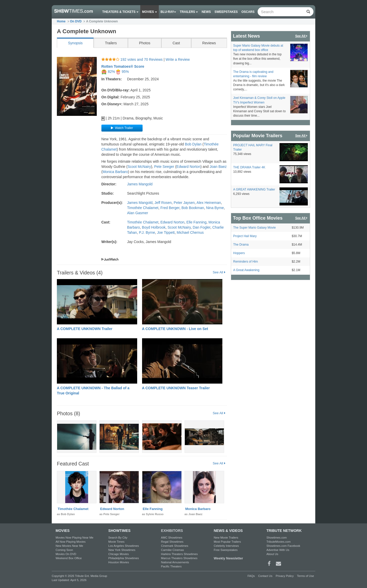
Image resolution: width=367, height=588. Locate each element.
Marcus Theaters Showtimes (179, 558)
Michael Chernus (190, 232)
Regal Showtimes (172, 542)
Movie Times (116, 542)
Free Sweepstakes (226, 550)
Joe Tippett (166, 232)
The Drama (241, 245)
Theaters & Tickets (120, 12)
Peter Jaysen (184, 203)
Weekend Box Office (69, 558)
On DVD (76, 21)
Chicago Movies (119, 554)
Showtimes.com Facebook (283, 546)
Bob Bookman (193, 208)
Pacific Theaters (171, 566)
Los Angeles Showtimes (124, 546)
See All (219, 272)
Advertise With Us (278, 550)
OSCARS (248, 12)
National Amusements (175, 562)
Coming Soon (64, 550)
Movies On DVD (66, 554)
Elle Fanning (196, 222)
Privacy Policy (285, 576)
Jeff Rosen (163, 203)
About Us (272, 554)
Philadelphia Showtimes (124, 558)
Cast (176, 43)
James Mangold (140, 184)
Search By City (118, 538)
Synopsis (75, 43)
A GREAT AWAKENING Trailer (254, 189)
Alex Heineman (209, 203)
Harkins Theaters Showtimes (180, 554)
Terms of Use (305, 576)
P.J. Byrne (147, 232)
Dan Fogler (202, 227)
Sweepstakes (226, 12)
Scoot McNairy (139, 167)
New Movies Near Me (69, 546)
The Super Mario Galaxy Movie (254, 228)
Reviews (209, 43)
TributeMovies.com (278, 542)
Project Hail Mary (245, 236)
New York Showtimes (122, 550)
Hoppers (239, 253)
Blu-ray (168, 12)
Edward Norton (188, 167)
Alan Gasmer (138, 213)
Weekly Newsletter (228, 558)
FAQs (251, 576)
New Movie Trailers (226, 538)
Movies (150, 12)
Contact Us (265, 576)
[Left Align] (308, 12)
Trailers (189, 12)
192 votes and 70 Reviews (133, 59)
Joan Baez (218, 167)
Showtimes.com (277, 538)
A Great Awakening (246, 270)
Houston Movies (119, 562)
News (206, 12)
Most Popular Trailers (227, 542)
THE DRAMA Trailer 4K (249, 167)
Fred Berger (170, 208)
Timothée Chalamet (143, 208)
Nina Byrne (215, 208)
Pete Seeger (164, 167)
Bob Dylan (193, 144)
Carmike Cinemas (173, 550)
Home (61, 21)
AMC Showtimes (172, 538)
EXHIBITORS (172, 531)
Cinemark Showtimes (175, 546)
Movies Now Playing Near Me (75, 538)
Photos (145, 43)
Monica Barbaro (115, 172)
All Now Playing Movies (71, 542)
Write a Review (178, 59)
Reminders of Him (246, 262)
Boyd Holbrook (154, 227)
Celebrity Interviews (226, 546)
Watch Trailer (121, 128)
